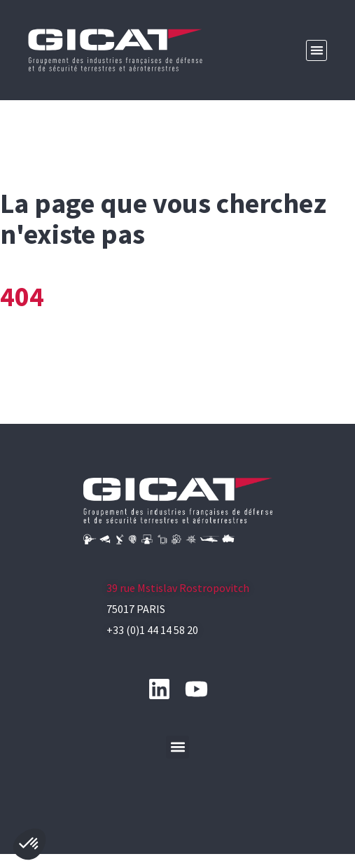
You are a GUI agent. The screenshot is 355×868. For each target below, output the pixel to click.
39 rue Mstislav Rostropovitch (178, 588)
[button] (317, 51)
